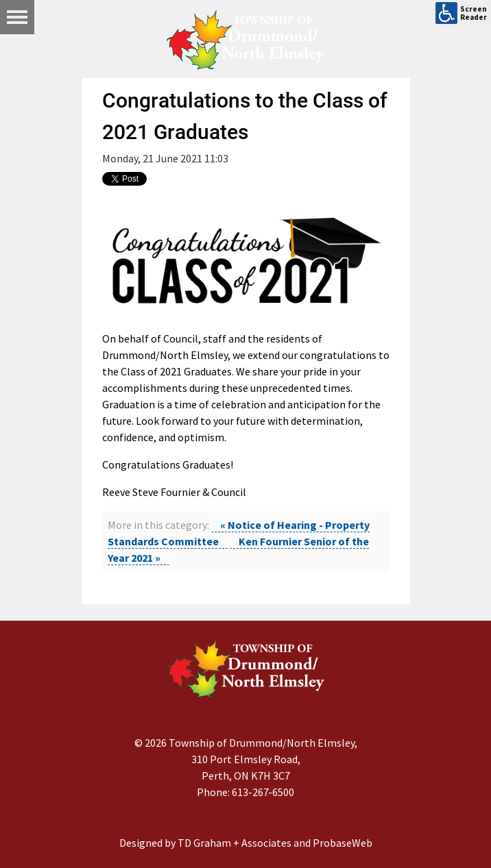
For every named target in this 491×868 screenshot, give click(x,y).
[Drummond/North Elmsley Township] (245, 40)
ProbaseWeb (343, 843)
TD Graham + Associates (235, 843)
